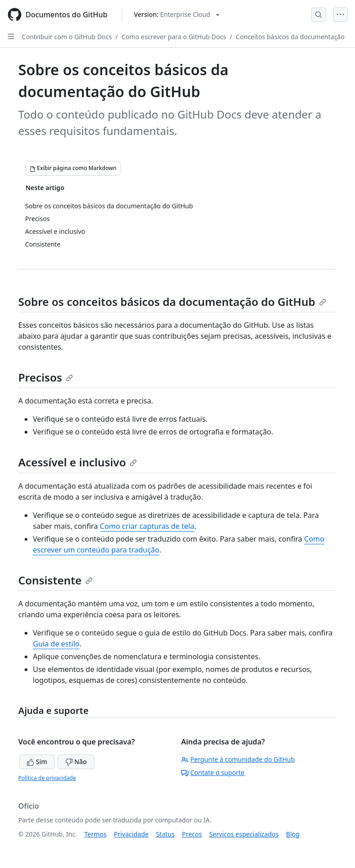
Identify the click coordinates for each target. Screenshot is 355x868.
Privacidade (131, 834)
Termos (96, 834)
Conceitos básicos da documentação (290, 37)
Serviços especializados (244, 834)
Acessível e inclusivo (78, 462)
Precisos (46, 377)
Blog (293, 834)
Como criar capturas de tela (147, 526)
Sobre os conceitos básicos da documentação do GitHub (172, 302)
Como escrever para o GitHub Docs (174, 37)
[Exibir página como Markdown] (73, 168)
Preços (192, 834)
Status (165, 834)
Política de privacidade (47, 778)
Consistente (55, 580)
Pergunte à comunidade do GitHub (238, 759)
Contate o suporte (213, 772)
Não (76, 762)
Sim (37, 762)
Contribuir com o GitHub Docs (67, 37)
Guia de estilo (56, 644)
